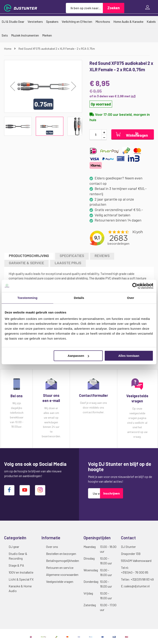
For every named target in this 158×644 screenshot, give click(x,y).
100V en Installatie (21, 572)
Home (8, 49)
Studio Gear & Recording (18, 556)
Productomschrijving (29, 256)
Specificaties (72, 256)
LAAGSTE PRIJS (68, 263)
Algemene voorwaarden (62, 575)
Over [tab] (131, 298)
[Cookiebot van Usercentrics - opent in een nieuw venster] (135, 286)
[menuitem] (13, 22)
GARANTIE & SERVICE (26, 263)
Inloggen (149, 8)
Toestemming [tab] (28, 298)
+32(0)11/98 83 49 (142, 579)
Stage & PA (16, 565)
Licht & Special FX (21, 579)
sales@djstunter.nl (137, 586)
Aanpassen (78, 356)
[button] (13, 86)
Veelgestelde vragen (60, 581)
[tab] (29, 256)
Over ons (52, 547)
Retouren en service (60, 568)
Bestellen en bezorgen (61, 554)
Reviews (102, 256)
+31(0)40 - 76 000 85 (135, 572)
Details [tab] (79, 298)
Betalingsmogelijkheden (63, 561)
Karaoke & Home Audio (20, 588)
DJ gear (14, 547)
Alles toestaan (129, 356)
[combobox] (84, 8)
